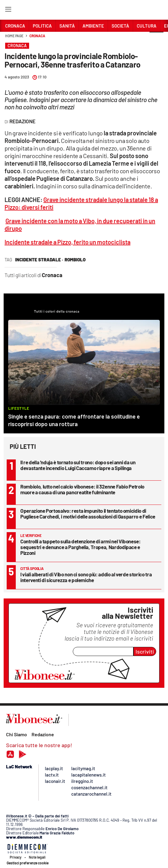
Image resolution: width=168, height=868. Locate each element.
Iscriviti (145, 651)
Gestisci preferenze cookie (28, 863)
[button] (156, 39)
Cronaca (37, 36)
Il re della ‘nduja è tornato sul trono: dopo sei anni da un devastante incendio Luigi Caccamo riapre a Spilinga (78, 465)
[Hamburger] (8, 10)
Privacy (16, 857)
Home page (14, 36)
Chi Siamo (17, 734)
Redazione (43, 734)
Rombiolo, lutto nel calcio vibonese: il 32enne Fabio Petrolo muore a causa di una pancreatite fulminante (82, 489)
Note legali (37, 857)
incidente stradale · (39, 260)
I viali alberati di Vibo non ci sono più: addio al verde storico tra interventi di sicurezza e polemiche (86, 577)
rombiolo (75, 260)
